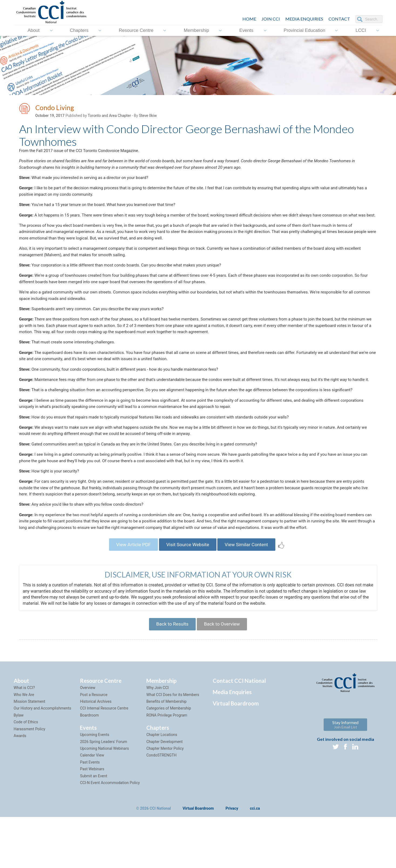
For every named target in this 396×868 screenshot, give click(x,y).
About (33, 30)
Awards (20, 786)
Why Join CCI (158, 738)
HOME (249, 19)
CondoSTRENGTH (161, 806)
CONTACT (339, 19)
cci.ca (255, 859)
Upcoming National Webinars (104, 799)
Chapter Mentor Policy (165, 799)
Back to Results (171, 674)
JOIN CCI (271, 19)
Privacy (232, 859)
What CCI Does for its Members (173, 745)
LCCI (361, 30)
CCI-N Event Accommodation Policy (110, 833)
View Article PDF (130, 593)
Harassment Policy (30, 779)
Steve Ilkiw (148, 116)
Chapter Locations (162, 785)
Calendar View (92, 806)
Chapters (79, 30)
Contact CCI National (239, 731)
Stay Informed (345, 775)
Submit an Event (94, 826)
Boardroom (89, 766)
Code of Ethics (26, 773)
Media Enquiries (304, 19)
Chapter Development (164, 792)
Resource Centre (136, 30)
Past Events (90, 813)
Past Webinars (92, 820)
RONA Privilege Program (167, 766)
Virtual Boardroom (236, 754)
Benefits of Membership (166, 752)
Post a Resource (94, 745)
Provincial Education (304, 30)
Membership (197, 30)
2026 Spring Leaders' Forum (103, 792)
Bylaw (19, 766)
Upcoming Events (94, 785)
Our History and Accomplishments (43, 759)
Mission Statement (30, 752)
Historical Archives (96, 752)
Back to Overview (223, 674)
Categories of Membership (169, 759)
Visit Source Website (187, 593)
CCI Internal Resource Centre (104, 759)
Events (246, 30)
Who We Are (24, 745)
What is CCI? (24, 738)
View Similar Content (250, 593)
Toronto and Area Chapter (109, 116)
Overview (88, 738)
